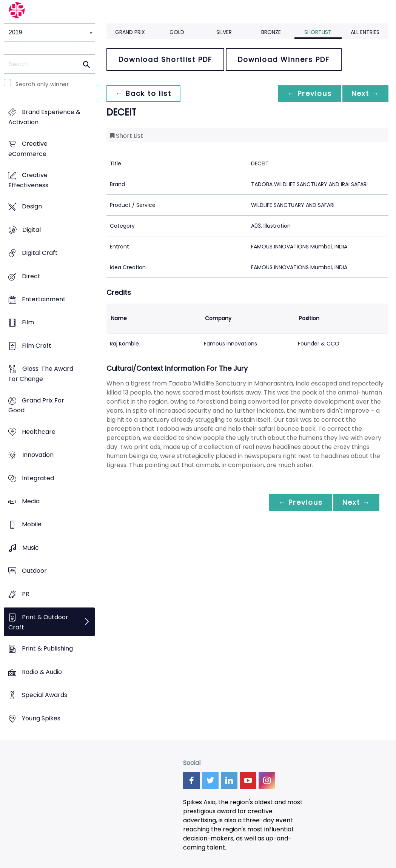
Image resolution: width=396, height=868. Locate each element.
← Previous (310, 93)
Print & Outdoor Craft (38, 622)
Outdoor (34, 571)
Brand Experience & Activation (44, 117)
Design (32, 207)
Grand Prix (130, 32)
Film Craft (37, 346)
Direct (31, 276)
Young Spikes (41, 718)
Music (31, 548)
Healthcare (39, 432)
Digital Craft (40, 253)
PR (26, 594)
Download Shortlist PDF (165, 59)
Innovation (38, 455)
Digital (32, 230)
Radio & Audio (42, 672)
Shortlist (318, 32)
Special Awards (45, 695)
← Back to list (143, 93)
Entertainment (44, 299)
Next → (365, 93)
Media (31, 501)
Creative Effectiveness (28, 180)
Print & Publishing (47, 649)
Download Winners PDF (284, 59)
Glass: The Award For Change (41, 374)
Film (28, 323)
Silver (224, 32)
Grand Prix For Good (36, 405)
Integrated (38, 478)
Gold (177, 32)
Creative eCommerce (28, 149)
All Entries (365, 32)
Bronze (271, 32)
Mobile (32, 525)
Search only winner (42, 84)
